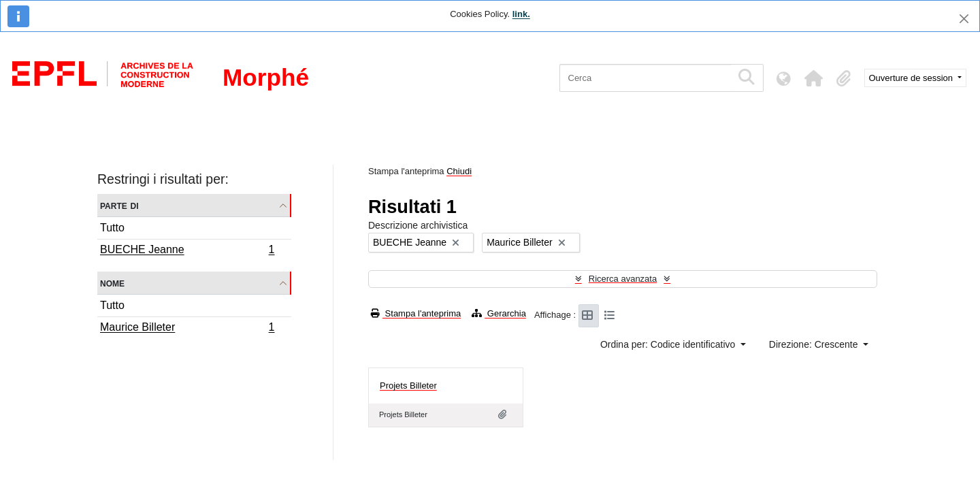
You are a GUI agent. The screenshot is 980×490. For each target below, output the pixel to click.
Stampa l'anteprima (416, 313)
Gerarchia (499, 313)
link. (521, 14)
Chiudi (459, 171)
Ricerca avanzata (623, 279)
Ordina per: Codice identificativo (669, 344)
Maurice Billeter (187, 329)
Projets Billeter (408, 386)
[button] (814, 78)
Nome (112, 283)
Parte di (119, 205)
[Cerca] (646, 78)
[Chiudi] (964, 19)
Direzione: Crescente (815, 344)
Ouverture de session (912, 78)
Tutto (112, 228)
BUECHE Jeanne (187, 251)
